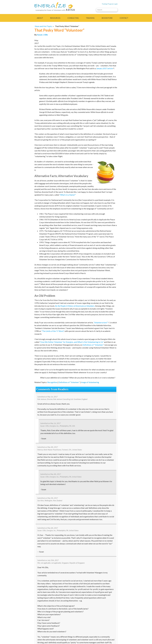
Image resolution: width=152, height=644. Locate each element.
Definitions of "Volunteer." (93, 345)
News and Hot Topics (44, 26)
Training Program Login (110, 4)
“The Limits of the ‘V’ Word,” (53, 331)
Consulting (73, 18)
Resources (55, 18)
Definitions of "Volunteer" (69, 382)
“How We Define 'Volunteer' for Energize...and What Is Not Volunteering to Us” (72, 342)
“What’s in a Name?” (68, 195)
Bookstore (107, 18)
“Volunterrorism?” (102, 322)
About (40, 18)
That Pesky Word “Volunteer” (67, 26)
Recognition (52, 382)
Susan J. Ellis (43, 35)
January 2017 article (105, 68)
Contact (124, 18)
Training (90, 18)
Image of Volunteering (90, 382)
